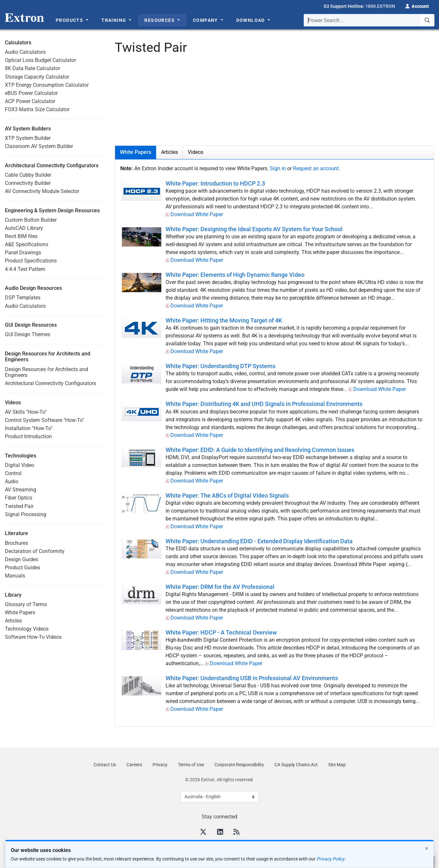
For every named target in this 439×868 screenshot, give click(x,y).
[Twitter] (203, 833)
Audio (12, 481)
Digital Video (20, 465)
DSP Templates (23, 298)
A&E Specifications (27, 244)
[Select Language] (219, 797)
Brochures (16, 543)
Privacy (160, 765)
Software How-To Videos (33, 637)
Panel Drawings (23, 253)
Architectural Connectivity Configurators (51, 383)
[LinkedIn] (220, 833)
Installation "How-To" (29, 428)
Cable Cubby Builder (28, 175)
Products (70, 20)
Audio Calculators (25, 52)
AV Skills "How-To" (26, 412)
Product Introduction (28, 436)
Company (206, 20)
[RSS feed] (236, 833)
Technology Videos (27, 629)
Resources (160, 20)
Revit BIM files (21, 236)
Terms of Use (191, 765)
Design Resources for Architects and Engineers (46, 372)
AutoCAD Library (24, 228)
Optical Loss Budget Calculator (40, 60)
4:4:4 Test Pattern (25, 269)
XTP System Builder (28, 138)
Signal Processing (26, 514)
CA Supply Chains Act (296, 765)
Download (251, 20)
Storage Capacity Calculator (37, 77)
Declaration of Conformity (35, 551)
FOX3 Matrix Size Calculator (37, 109)
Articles (13, 621)
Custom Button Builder (31, 220)
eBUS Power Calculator (31, 93)
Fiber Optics (19, 498)
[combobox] (369, 20)
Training (115, 20)
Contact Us (105, 765)
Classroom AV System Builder (39, 146)
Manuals (15, 576)
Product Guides (22, 568)
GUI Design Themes (28, 334)
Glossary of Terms (26, 604)
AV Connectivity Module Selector (42, 191)
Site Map (337, 765)
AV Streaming (21, 490)
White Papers (20, 613)
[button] (417, 6)
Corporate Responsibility (239, 765)
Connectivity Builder (28, 183)
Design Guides (22, 559)
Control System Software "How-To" (44, 420)
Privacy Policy (330, 859)
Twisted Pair (19, 506)
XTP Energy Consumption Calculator (47, 85)
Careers (134, 765)
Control (13, 473)
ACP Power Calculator (30, 101)
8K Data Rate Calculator (32, 68)
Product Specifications (31, 261)
